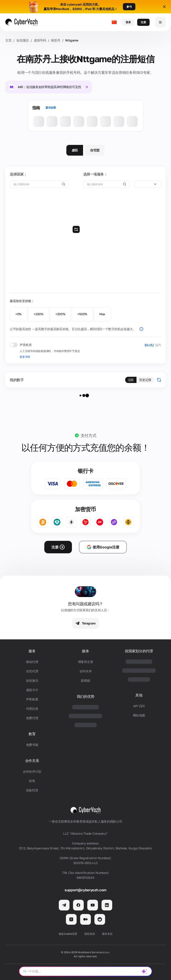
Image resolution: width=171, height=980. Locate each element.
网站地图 (139, 715)
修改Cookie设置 (68, 934)
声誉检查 (32, 699)
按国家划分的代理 (139, 651)
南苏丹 (56, 40)
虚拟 (75, 150)
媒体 (85, 651)
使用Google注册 (103, 547)
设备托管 (32, 790)
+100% (39, 314)
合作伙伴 (86, 671)
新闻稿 (85, 680)
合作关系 (32, 761)
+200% (60, 314)
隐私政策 (90, 934)
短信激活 (23, 40)
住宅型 (95, 150)
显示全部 (51, 108)
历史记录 (145, 380)
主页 (8, 40)
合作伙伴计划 (32, 771)
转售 (32, 781)
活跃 (131, 380)
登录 (128, 22)
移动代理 (32, 662)
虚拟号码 (40, 40)
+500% (82, 314)
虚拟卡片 (32, 690)
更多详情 (25, 357)
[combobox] (148, 184)
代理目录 (32, 709)
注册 (143, 22)
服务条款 (107, 934)
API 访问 (139, 706)
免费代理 (32, 718)
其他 (139, 695)
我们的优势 (85, 697)
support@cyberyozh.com (85, 890)
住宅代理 (32, 671)
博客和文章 (86, 662)
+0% (18, 314)
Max (102, 314)
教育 (32, 734)
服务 (32, 651)
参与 (129, 7)
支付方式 (89, 435)
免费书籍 (32, 745)
